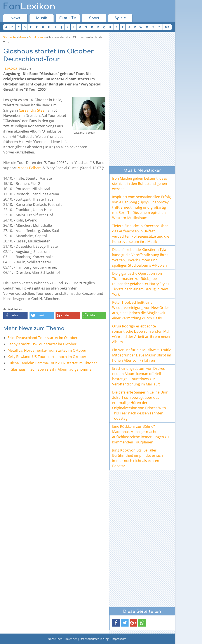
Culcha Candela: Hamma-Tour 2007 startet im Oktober (52, 363)
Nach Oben (55, 639)
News (15, 18)
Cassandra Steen (33, 110)
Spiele (120, 18)
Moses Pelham (30, 168)
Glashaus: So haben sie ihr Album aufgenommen (51, 369)
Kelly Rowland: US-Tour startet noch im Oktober (47, 357)
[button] (15, 316)
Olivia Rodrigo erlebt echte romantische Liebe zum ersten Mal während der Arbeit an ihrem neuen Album (142, 334)
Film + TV (68, 18)
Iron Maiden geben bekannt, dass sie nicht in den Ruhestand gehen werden (140, 184)
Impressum (119, 639)
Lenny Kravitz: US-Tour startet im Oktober (42, 344)
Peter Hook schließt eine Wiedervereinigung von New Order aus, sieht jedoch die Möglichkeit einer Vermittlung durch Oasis (141, 310)
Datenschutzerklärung (94, 639)
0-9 (167, 27)
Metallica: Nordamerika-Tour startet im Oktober (47, 350)
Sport (94, 18)
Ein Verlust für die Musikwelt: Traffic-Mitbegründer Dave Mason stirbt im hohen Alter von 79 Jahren (142, 355)
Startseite (10, 37)
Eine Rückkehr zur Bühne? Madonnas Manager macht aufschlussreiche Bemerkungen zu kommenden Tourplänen (140, 434)
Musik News (37, 37)
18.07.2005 (10, 68)
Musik (42, 18)
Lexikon (29, 7)
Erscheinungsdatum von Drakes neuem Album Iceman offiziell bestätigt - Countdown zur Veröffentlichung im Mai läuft (138, 376)
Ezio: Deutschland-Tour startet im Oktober (43, 338)
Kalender (71, 639)
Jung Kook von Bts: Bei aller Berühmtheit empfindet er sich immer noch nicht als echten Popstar (138, 458)
